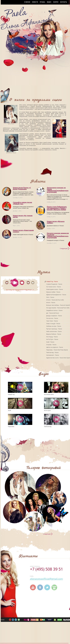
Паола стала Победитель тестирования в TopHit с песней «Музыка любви (57, 208)
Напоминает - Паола (53, 355)
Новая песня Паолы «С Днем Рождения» (22, 188)
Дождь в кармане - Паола (54, 316)
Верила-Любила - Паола (54, 334)
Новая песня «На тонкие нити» (23, 216)
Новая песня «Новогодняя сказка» (23, 231)
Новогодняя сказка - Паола (55, 289)
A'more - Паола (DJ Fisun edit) (55, 300)
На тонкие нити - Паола (53, 287)
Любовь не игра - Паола (54, 326)
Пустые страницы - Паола (54, 329)
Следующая (64, 248)
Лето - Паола (50, 297)
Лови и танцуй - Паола (53, 324)
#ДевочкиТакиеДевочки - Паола (56, 295)
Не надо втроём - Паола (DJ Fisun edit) (58, 308)
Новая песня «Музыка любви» (56, 222)
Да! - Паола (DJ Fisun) (53, 313)
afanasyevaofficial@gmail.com (46, 579)
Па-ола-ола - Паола (52, 318)
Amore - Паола (51, 303)
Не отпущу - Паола (52, 337)
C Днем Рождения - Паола (54, 284)
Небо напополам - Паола (54, 331)
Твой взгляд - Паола (52, 352)
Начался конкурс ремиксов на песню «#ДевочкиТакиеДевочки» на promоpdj (58, 235)
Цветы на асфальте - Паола (55, 347)
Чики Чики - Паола (52, 321)
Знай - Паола (50, 342)
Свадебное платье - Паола (54, 310)
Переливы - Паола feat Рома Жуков (57, 350)
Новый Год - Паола (52, 281)
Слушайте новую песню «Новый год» (22, 203)
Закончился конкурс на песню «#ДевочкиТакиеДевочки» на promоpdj (58, 190)
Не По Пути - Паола (52, 339)
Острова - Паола (51, 345)
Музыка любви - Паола (53, 292)
